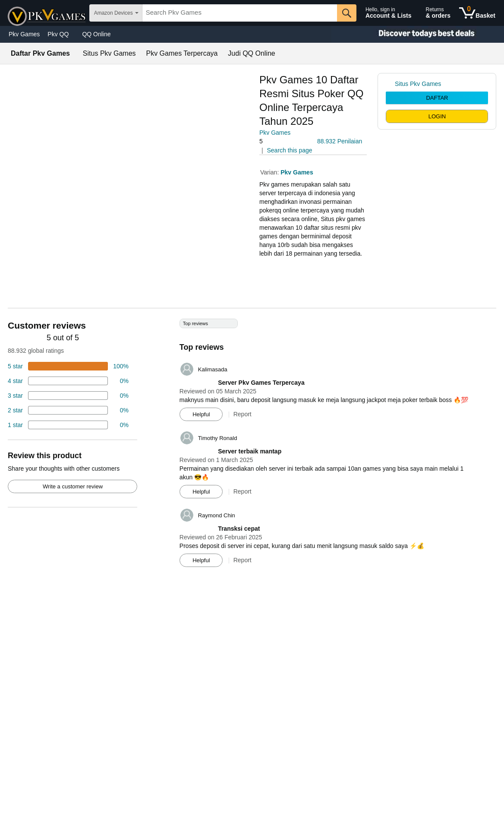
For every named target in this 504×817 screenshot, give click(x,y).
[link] (390, 84)
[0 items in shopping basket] (477, 13)
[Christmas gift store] (418, 34)
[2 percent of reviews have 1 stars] (68, 425)
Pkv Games (24, 34)
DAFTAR (437, 98)
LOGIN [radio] (437, 116)
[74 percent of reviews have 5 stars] (68, 366)
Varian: (270, 172)
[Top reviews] (252, 446)
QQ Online (96, 34)
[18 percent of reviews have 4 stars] (68, 381)
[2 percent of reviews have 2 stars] (68, 410)
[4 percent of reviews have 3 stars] (68, 396)
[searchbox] (240, 13)
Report (243, 414)
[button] (283, 141)
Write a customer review (73, 486)
